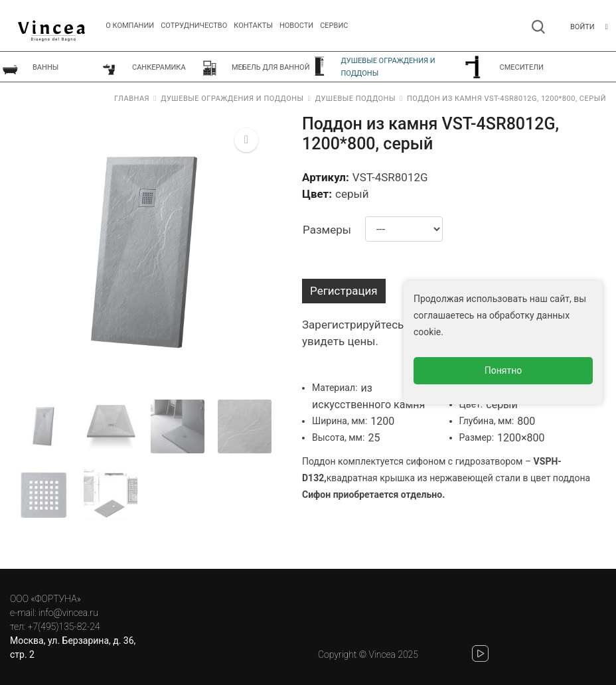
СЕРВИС (334, 26)
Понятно (503, 370)
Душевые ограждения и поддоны (232, 99)
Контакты (253, 26)
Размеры (327, 230)
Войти (582, 27)
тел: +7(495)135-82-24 (55, 627)
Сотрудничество (194, 26)
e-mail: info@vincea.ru (54, 613)
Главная (132, 99)
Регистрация (344, 291)
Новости (296, 26)
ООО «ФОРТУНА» (45, 599)
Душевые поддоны (355, 99)
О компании (130, 26)
